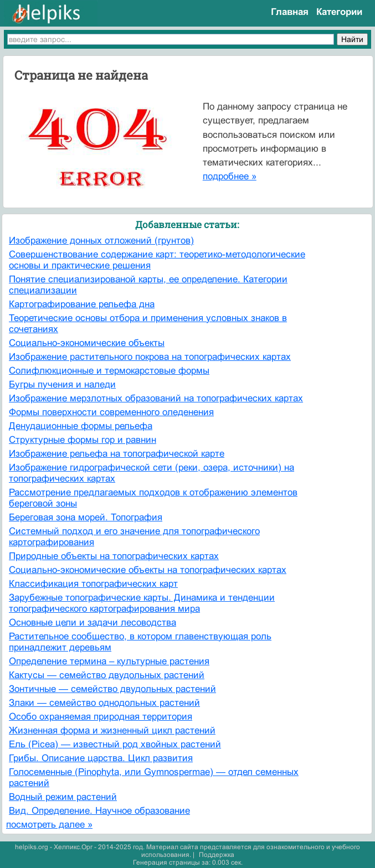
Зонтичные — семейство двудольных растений (112, 689)
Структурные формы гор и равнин (83, 440)
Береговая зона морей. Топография (86, 517)
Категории (339, 12)
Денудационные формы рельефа (81, 426)
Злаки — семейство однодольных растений (104, 703)
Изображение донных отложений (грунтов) (101, 241)
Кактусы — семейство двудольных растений (107, 675)
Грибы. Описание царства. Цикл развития (101, 758)
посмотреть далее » (49, 825)
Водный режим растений (63, 797)
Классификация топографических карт (93, 584)
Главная (290, 12)
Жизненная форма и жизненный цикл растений (112, 730)
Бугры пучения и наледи (62, 384)
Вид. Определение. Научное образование (99, 811)
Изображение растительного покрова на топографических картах (150, 357)
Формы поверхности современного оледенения (111, 412)
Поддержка (217, 855)
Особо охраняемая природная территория (101, 717)
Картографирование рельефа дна (82, 304)
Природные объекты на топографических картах (114, 556)
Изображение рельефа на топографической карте (117, 454)
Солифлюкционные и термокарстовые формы (109, 371)
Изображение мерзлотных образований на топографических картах (156, 398)
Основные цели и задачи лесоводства (93, 622)
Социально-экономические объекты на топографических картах (148, 570)
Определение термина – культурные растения (109, 661)
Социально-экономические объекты (87, 343)
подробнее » (230, 176)
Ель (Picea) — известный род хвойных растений (115, 744)
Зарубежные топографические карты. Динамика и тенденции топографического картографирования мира (142, 603)
